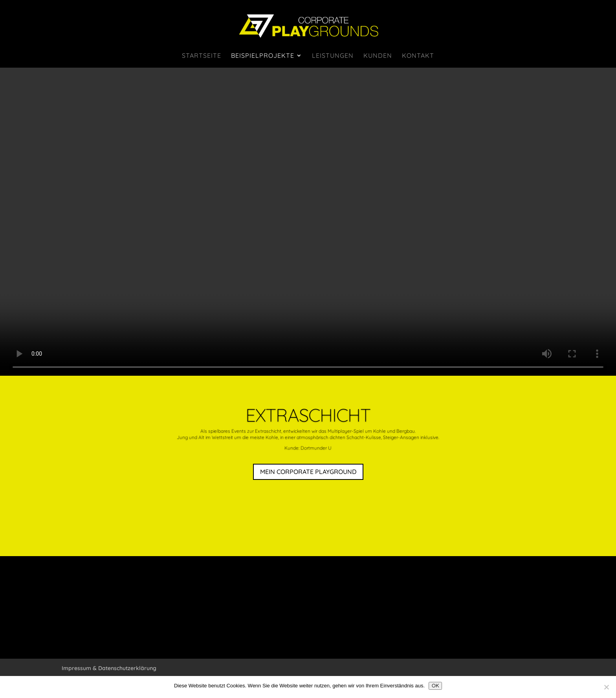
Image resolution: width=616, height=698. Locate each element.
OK (435, 686)
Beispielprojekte (263, 56)
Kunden (378, 56)
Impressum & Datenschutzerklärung (109, 668)
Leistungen (333, 56)
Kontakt (418, 56)
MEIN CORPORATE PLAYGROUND (308, 472)
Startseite (202, 56)
